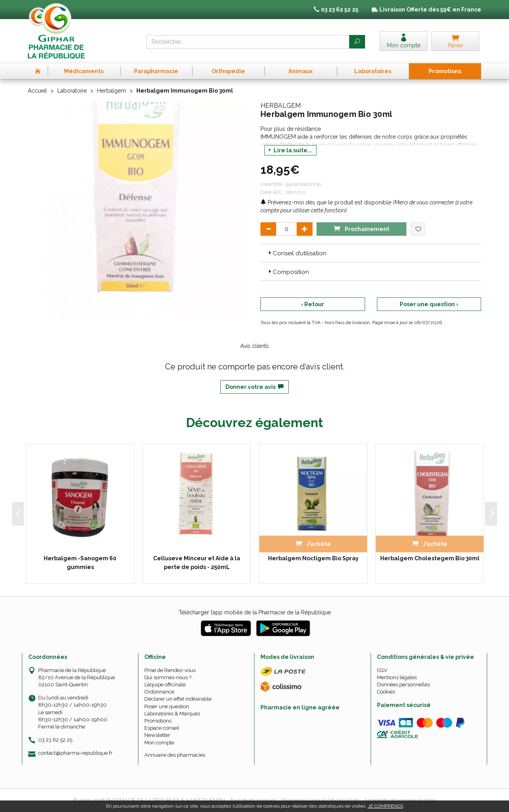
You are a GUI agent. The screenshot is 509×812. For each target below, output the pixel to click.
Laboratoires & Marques (172, 714)
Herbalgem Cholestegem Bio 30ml (430, 558)
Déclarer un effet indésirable (178, 699)
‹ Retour (313, 304)
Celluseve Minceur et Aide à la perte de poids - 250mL (197, 563)
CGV (382, 670)
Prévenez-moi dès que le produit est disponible (326, 202)
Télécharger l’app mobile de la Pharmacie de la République (255, 612)
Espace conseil (162, 728)
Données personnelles (403, 685)
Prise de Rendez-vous (170, 670)
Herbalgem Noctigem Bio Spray (313, 558)
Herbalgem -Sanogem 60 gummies (80, 563)
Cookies (386, 692)
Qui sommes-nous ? (168, 677)
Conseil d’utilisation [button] (297, 253)
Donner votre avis (254, 387)
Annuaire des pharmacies (175, 755)
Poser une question (167, 706)
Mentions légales (397, 677)
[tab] (371, 253)
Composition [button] (288, 272)
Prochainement (361, 228)
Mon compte (159, 743)
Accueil (37, 91)
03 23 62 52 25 (55, 740)
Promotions (158, 721)
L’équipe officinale (165, 685)
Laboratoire (72, 91)
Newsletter (157, 735)
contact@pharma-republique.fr (75, 753)
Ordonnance (159, 692)
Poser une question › (429, 304)
